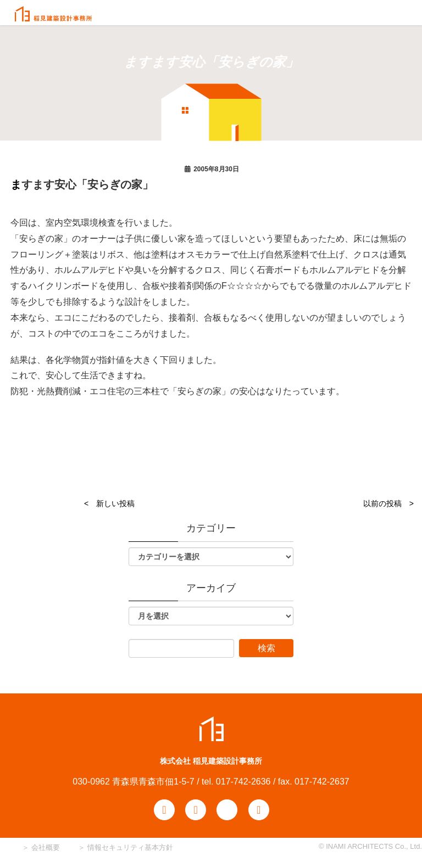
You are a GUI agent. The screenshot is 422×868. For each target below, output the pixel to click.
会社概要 (45, 847)
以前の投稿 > (388, 503)
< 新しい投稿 (109, 503)
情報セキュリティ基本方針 (130, 847)
